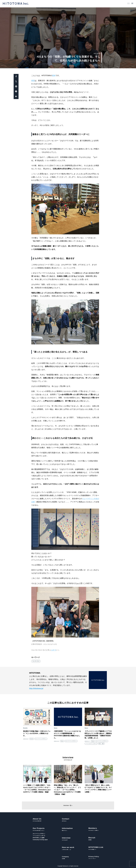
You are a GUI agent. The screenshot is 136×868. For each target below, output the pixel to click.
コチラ (54, 650)
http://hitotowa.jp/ (36, 688)
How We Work (96, 65)
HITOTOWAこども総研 (39, 838)
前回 (33, 81)
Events (32, 739)
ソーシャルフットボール (91, 744)
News (62, 741)
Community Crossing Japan (40, 840)
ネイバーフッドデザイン (41, 739)
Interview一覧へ (68, 805)
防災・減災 (101, 744)
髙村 (54, 76)
